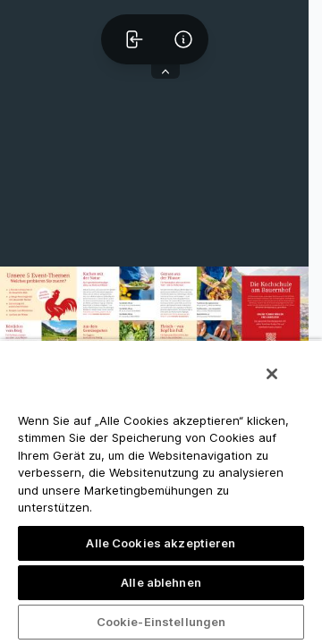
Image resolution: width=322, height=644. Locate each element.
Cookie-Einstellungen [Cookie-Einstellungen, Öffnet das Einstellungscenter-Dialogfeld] (161, 622)
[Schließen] (272, 374)
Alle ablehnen (161, 582)
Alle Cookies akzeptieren (161, 543)
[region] (161, 491)
